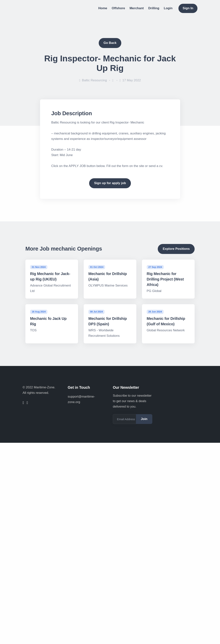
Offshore (118, 8)
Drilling (154, 8)
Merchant (137, 8)
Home (103, 8)
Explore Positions (176, 249)
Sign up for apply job (110, 183)
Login (168, 8)
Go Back (110, 43)
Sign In (188, 8)
